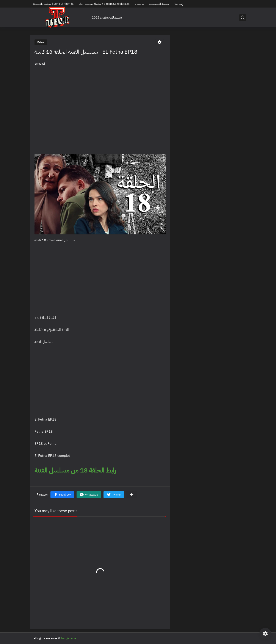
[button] (62, 495)
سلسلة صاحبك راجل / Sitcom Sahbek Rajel (104, 4)
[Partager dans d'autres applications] (132, 495)
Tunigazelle (68, 638)
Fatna (41, 42)
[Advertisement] (100, 107)
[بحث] (243, 18)
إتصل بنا (179, 4)
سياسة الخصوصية (159, 4)
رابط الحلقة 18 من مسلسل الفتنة (76, 470)
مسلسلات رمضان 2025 (107, 17)
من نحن (139, 4)
